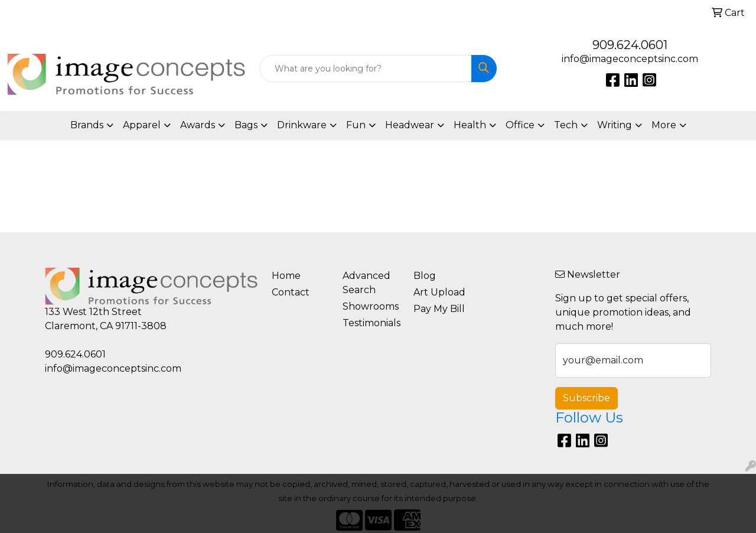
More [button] (664, 125)
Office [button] (520, 125)
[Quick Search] (366, 69)
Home (286, 276)
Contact (291, 292)
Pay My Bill (439, 309)
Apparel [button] (142, 125)
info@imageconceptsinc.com (630, 59)
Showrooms (371, 306)
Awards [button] (198, 125)
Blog (425, 276)
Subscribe (586, 398)
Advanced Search (366, 283)
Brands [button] (87, 125)
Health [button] (470, 125)
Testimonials (371, 323)
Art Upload (439, 292)
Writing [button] (615, 125)
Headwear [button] (410, 125)
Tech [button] (566, 125)
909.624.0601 (630, 45)
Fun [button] (356, 125)
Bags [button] (246, 125)
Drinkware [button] (302, 125)
